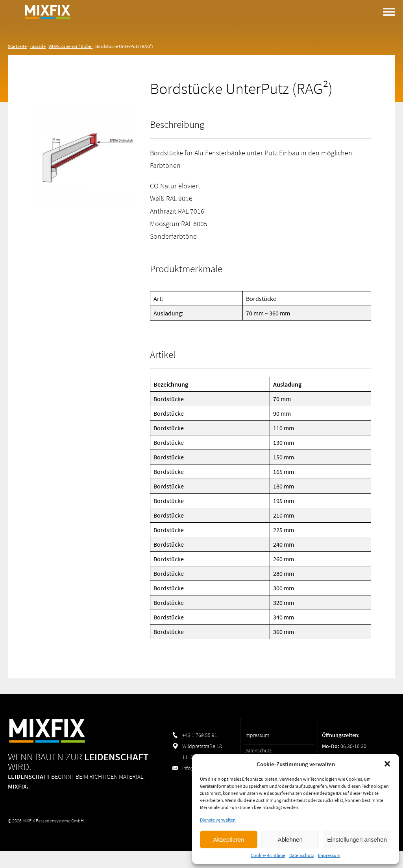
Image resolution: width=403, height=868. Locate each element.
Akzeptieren (228, 839)
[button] (387, 764)
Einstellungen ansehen (357, 839)
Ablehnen (290, 839)
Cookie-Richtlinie (268, 855)
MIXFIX (47, 31)
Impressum (329, 855)
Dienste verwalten (218, 820)
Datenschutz (302, 855)
